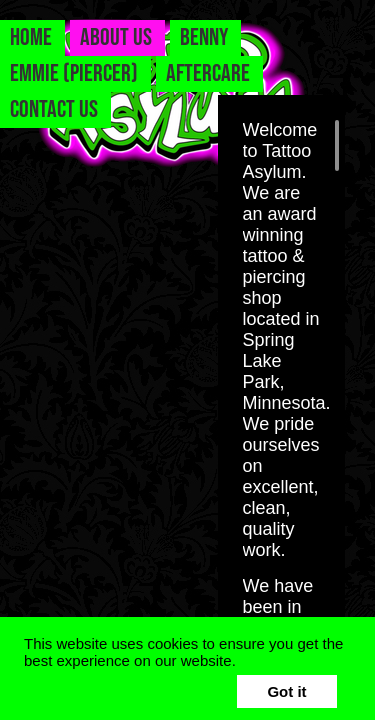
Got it (286, 691)
